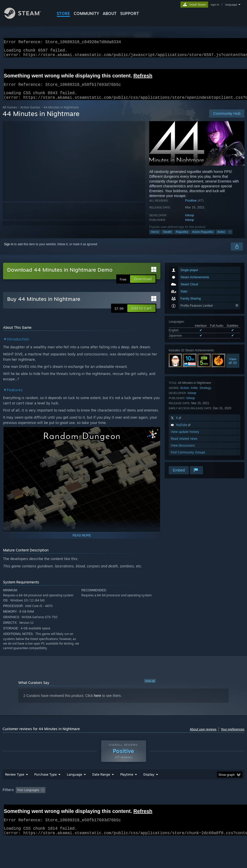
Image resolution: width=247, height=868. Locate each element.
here (98, 702)
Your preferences (233, 735)
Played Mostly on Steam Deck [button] (155, 803)
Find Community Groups (188, 458)
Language (74, 788)
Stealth (167, 238)
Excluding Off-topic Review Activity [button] (79, 803)
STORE (63, 13)
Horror (155, 238)
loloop (190, 221)
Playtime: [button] (119, 803)
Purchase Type (45, 788)
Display (149, 788)
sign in (215, 5)
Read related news (184, 445)
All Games (10, 113)
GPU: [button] (7, 810)
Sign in (9, 250)
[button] (141, 314)
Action (221, 238)
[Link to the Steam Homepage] (26, 17)
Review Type (15, 788)
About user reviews (203, 735)
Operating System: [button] (198, 803)
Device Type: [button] (30, 810)
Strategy (205, 394)
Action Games (30, 113)
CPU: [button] (224, 803)
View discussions (183, 452)
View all (150, 687)
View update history (185, 438)
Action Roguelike (203, 238)
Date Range (101, 788)
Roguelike (182, 238)
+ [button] (230, 238)
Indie (194, 394)
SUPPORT (130, 13)
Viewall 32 (233, 367)
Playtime (127, 788)
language (231, 5)
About (110, 13)
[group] (124, 807)
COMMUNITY (86, 13)
